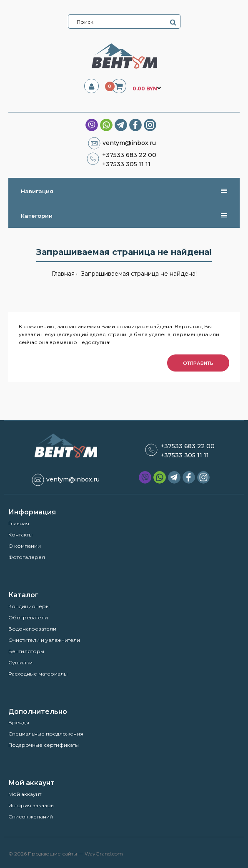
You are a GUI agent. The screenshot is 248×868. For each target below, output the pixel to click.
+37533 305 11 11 (126, 164)
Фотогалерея (27, 557)
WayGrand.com (104, 854)
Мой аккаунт (25, 794)
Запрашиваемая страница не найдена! (138, 274)
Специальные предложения (46, 734)
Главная (63, 274)
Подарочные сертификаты (44, 745)
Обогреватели (28, 617)
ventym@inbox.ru (129, 143)
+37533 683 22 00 (129, 155)
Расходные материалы (38, 674)
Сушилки (20, 662)
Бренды (19, 722)
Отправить (198, 363)
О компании (25, 546)
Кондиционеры (29, 606)
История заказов (31, 805)
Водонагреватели (32, 629)
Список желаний (31, 817)
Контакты (20, 535)
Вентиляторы (26, 651)
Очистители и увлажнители (44, 640)
